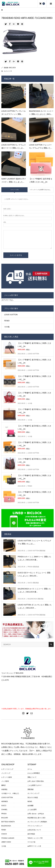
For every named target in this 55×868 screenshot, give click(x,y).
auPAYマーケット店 (34, 846)
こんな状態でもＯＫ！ (35, 785)
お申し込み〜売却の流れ (36, 781)
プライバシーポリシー (35, 826)
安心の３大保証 (33, 798)
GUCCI (4, 806)
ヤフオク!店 (31, 842)
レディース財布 (7, 777)
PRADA (4, 814)
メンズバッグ (6, 773)
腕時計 (4, 785)
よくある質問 (32, 810)
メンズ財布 (5, 781)
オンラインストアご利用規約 (37, 822)
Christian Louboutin (8, 838)
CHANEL (4, 810)
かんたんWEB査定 (34, 773)
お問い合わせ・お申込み (36, 814)
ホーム (30, 769)
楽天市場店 (31, 834)
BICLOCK (13, 68)
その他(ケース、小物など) (10, 793)
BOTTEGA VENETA (8, 822)
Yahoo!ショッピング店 (35, 838)
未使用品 (4, 789)
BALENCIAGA (6, 826)
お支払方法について (34, 830)
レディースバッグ (7, 769)
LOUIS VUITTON (11, 315)
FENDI (7, 321)
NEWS (30, 801)
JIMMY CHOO (6, 842)
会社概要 (30, 806)
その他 (7, 327)
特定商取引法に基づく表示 (36, 818)
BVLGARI (5, 818)
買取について (32, 777)
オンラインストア (33, 793)
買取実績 (30, 789)
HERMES (5, 801)
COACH (4, 834)
